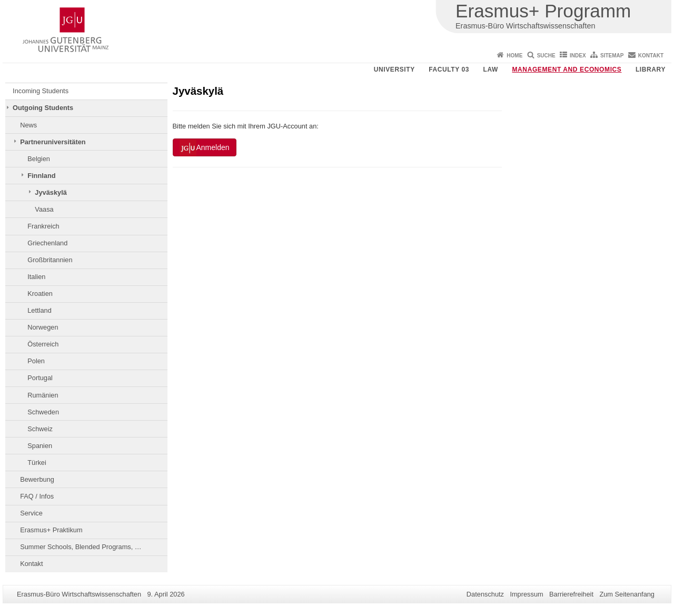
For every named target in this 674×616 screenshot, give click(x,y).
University (394, 69)
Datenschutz (485, 594)
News (28, 125)
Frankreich (43, 226)
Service (31, 513)
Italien (36, 277)
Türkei (37, 463)
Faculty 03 (449, 69)
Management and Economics (567, 69)
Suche (546, 56)
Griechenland (47, 243)
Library (651, 69)
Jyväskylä (51, 192)
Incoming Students (41, 91)
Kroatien (40, 294)
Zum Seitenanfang (627, 594)
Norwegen (43, 327)
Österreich (43, 344)
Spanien (40, 446)
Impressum (526, 594)
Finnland (41, 176)
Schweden (43, 412)
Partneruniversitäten (53, 142)
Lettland (39, 310)
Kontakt (651, 56)
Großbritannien (50, 260)
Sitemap (612, 56)
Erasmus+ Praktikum (51, 530)
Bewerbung (37, 479)
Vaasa (44, 209)
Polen (36, 361)
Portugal (40, 378)
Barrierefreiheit (571, 594)
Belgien (39, 159)
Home (514, 56)
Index (578, 56)
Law (491, 69)
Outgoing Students (43, 108)
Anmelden (205, 148)
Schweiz (40, 429)
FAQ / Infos (37, 496)
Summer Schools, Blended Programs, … (81, 547)
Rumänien (43, 395)
